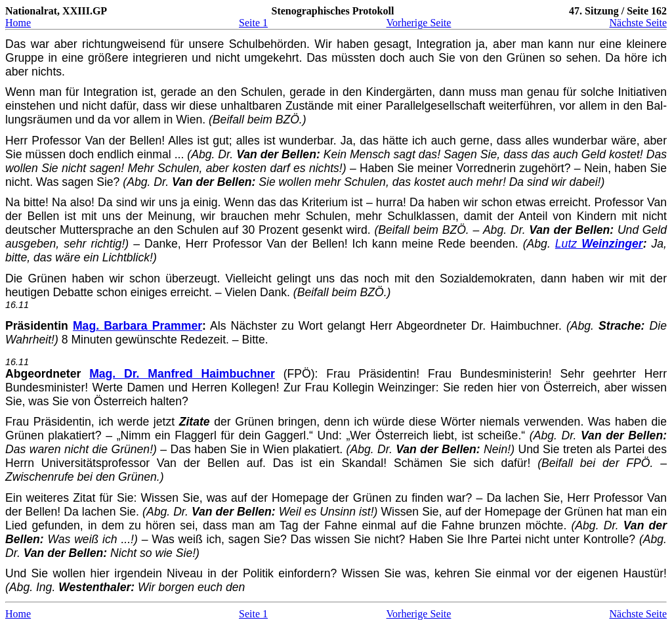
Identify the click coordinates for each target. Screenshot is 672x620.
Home (18, 23)
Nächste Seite (638, 23)
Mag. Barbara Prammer (137, 326)
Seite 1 (253, 23)
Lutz (599, 244)
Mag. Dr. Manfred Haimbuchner (182, 374)
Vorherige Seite (419, 23)
